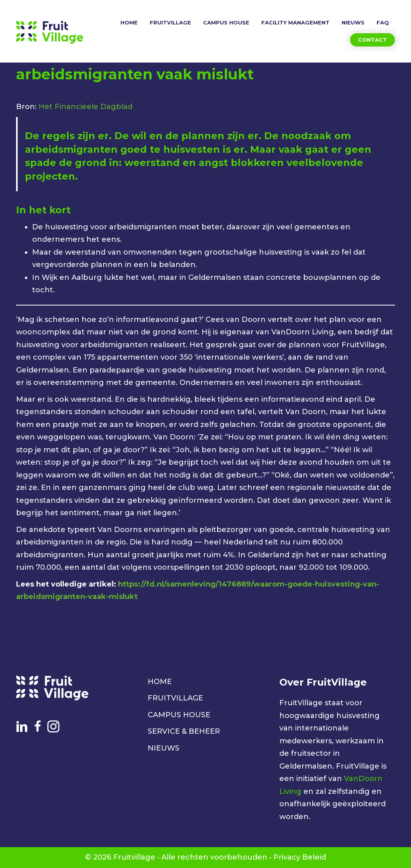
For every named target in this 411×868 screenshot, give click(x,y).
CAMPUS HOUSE (179, 715)
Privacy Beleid (300, 857)
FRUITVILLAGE (175, 698)
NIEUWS (164, 748)
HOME (160, 682)
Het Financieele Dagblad (85, 107)
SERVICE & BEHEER (184, 731)
